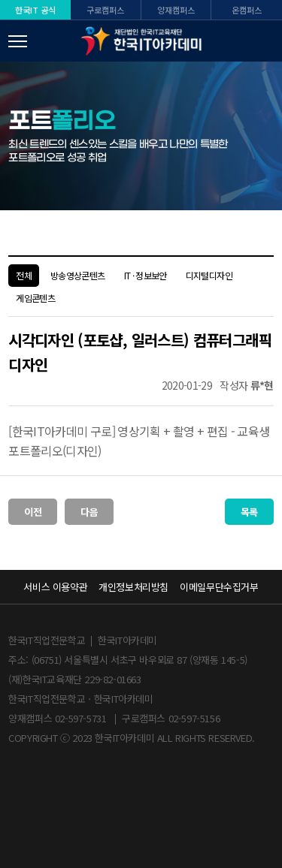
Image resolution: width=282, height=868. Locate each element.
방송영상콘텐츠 (78, 275)
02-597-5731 (81, 718)
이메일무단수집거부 (219, 587)
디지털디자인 (209, 275)
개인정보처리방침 (133, 587)
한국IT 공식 (35, 10)
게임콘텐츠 (35, 298)
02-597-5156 (194, 718)
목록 (249, 512)
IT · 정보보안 (146, 275)
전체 (24, 275)
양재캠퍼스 (176, 10)
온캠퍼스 (247, 10)
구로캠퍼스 (105, 10)
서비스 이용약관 (55, 587)
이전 (33, 512)
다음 (89, 512)
